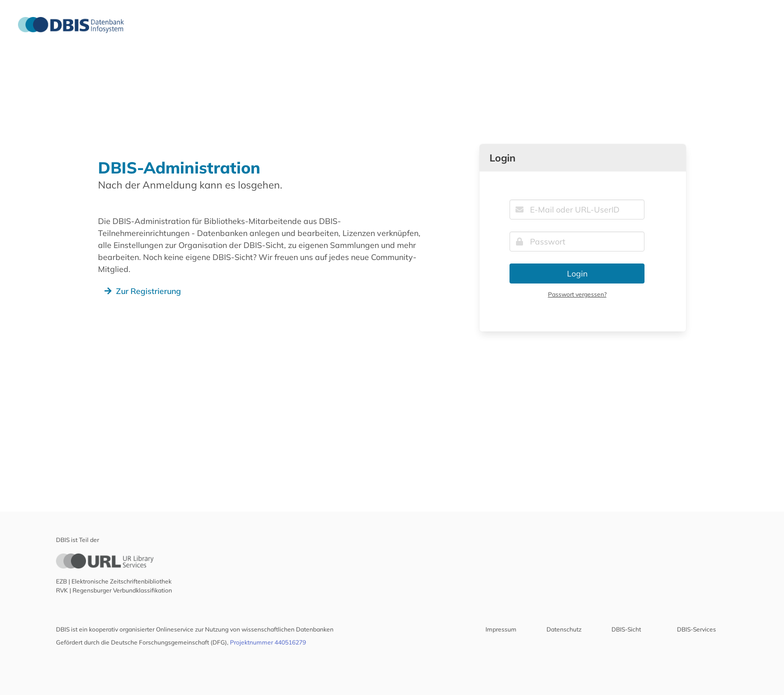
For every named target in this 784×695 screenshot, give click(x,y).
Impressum (501, 629)
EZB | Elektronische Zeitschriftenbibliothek (114, 581)
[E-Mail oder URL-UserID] (577, 209)
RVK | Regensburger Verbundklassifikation (114, 590)
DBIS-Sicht (626, 629)
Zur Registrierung (141, 291)
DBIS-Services (696, 629)
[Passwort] (577, 241)
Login (577, 273)
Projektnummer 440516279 (268, 642)
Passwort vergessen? (577, 294)
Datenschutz (564, 629)
